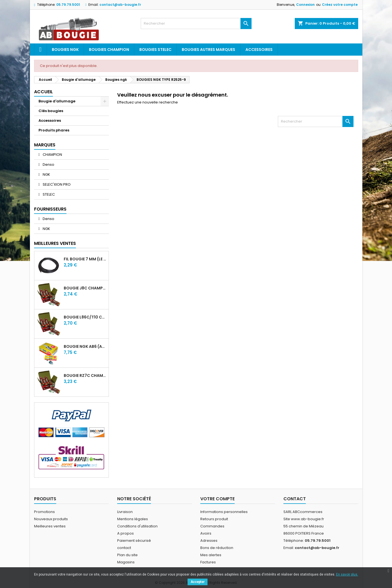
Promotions (44, 512)
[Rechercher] (196, 24)
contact (124, 548)
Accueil (43, 92)
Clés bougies (51, 111)
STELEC (48, 194)
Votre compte (217, 499)
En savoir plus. (347, 574)
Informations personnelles (224, 512)
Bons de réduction (217, 548)
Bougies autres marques (208, 50)
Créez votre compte (340, 5)
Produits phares (54, 130)
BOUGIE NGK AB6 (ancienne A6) (85, 346)
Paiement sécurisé (134, 541)
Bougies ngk (65, 50)
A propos (125, 533)
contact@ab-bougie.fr (120, 5)
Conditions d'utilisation (137, 526)
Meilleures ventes (50, 526)
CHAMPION (52, 155)
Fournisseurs (50, 209)
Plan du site (127, 555)
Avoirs (206, 533)
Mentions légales (133, 519)
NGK (46, 174)
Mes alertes (211, 555)
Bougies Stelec (155, 50)
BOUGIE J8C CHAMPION (85, 288)
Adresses (209, 541)
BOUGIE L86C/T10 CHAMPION (85, 317)
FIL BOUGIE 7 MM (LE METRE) (85, 259)
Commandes (212, 526)
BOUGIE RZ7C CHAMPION (85, 375)
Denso (48, 165)
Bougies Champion (109, 50)
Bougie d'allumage (57, 101)
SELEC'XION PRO (56, 184)
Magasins (126, 562)
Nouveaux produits (51, 519)
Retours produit (214, 519)
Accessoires (259, 50)
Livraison (125, 512)
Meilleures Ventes (55, 243)
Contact (295, 499)
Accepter (198, 582)
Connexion (305, 5)
